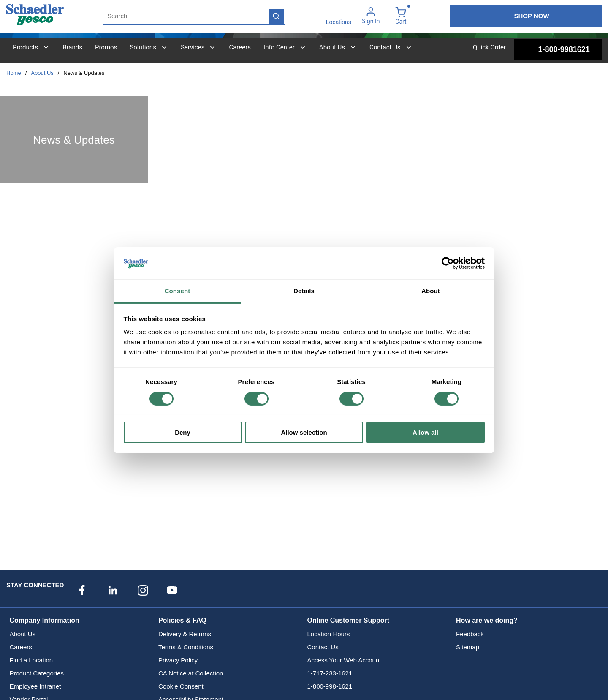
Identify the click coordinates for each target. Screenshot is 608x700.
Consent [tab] (178, 291)
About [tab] (431, 291)
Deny (183, 432)
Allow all (425, 432)
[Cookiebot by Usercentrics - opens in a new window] (448, 263)
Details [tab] (304, 291)
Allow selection (304, 432)
